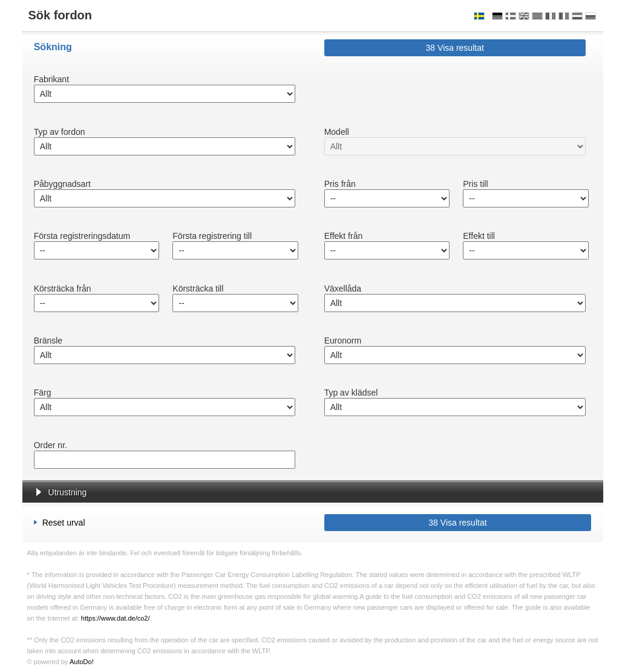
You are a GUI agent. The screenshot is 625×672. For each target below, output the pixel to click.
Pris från (340, 184)
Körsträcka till (198, 289)
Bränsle (48, 341)
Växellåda (343, 289)
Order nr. (51, 445)
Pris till (475, 184)
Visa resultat (455, 48)
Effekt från (344, 236)
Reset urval (60, 522)
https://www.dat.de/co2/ (116, 618)
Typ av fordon (60, 132)
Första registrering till (212, 236)
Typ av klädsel (351, 393)
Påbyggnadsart (62, 184)
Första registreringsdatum (82, 236)
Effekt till (479, 236)
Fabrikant (51, 79)
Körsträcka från (63, 289)
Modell (337, 132)
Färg (43, 393)
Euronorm (343, 341)
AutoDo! (82, 662)
